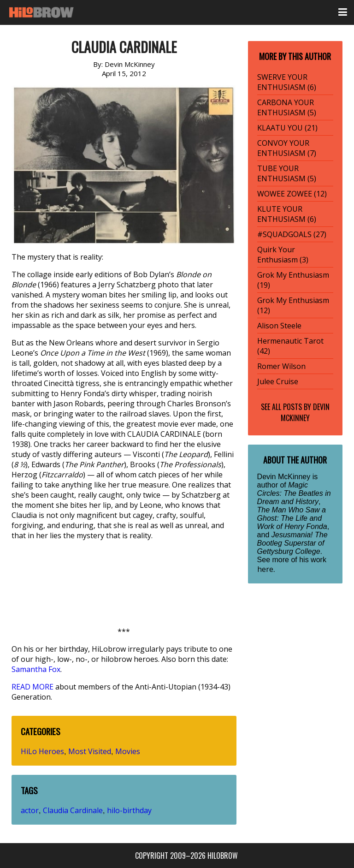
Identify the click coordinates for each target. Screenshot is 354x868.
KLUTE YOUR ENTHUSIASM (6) (287, 214)
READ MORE (32, 687)
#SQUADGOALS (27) (292, 234)
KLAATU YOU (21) (287, 128)
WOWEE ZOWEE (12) (292, 194)
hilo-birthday (129, 810)
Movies (128, 751)
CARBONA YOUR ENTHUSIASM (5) (287, 107)
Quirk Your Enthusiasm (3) (283, 255)
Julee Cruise (278, 381)
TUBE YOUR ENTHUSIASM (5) (287, 173)
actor (30, 810)
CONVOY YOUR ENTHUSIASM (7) (287, 148)
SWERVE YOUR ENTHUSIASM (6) (287, 82)
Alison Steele (279, 326)
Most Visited (90, 751)
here (265, 569)
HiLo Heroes (42, 751)
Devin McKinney (305, 412)
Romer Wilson (281, 366)
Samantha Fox (36, 669)
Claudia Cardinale (73, 810)
